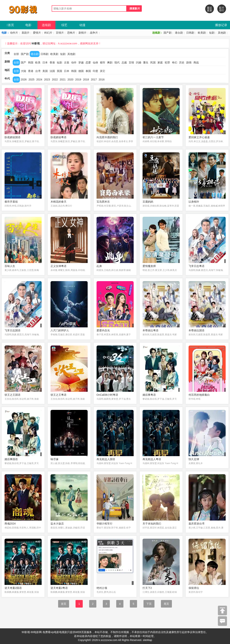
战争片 (94, 33)
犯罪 (167, 62)
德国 (81, 71)
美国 (45, 71)
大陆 (23, 71)
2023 (47, 79)
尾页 (166, 604)
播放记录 (221, 25)
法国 (52, 71)
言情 (131, 62)
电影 (28, 25)
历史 (182, 62)
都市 (103, 62)
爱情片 (37, 33)
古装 (67, 62)
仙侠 (95, 62)
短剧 (212, 33)
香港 (52, 62)
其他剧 (222, 33)
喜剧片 (26, 33)
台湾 (38, 71)
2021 (63, 79)
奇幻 (175, 62)
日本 (45, 62)
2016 (102, 79)
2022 (55, 79)
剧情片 (83, 33)
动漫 (82, 25)
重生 (146, 62)
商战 (196, 62)
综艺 (64, 25)
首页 (10, 25)
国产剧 (168, 33)
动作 (74, 62)
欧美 (38, 62)
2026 (24, 79)
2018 (86, 79)
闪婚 (139, 62)
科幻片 (48, 33)
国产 (23, 62)
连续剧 (46, 25)
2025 (32, 79)
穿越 (81, 62)
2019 (78, 79)
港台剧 (179, 33)
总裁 (124, 62)
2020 (70, 79)
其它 (103, 71)
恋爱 (88, 62)
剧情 (189, 62)
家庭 (160, 62)
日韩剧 (190, 33)
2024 (39, 79)
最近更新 (210, 9)
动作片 (14, 33)
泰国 (88, 71)
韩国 (31, 62)
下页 (149, 604)
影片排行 (222, 9)
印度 (95, 71)
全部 (16, 54)
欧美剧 (202, 33)
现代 (117, 62)
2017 (94, 79)
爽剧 (110, 62)
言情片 (60, 33)
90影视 (36, 43)
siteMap (147, 640)
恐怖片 (71, 33)
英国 (59, 71)
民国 (153, 62)
